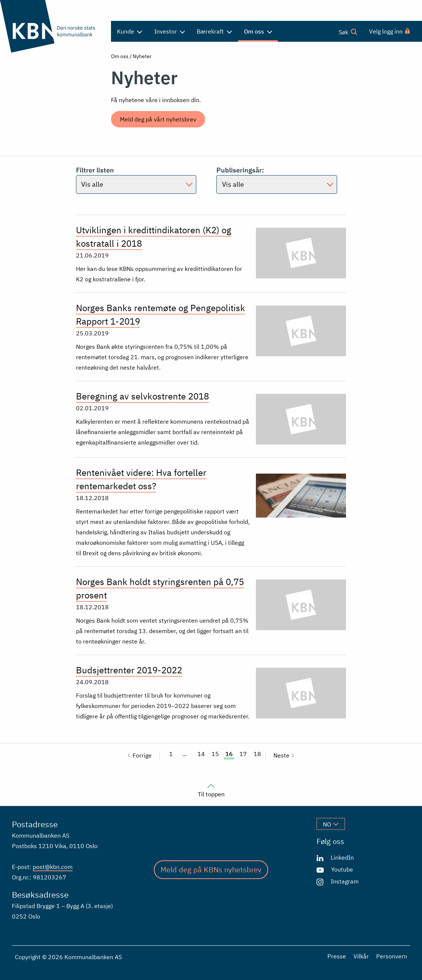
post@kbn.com (53, 867)
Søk (348, 32)
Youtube (342, 869)
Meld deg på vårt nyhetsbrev (158, 119)
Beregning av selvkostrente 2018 (142, 396)
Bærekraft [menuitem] (214, 31)
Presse (337, 956)
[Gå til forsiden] (53, 26)
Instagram (345, 881)
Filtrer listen (136, 180)
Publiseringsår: (277, 180)
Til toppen (211, 790)
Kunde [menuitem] (130, 31)
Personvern (392, 956)
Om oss (120, 56)
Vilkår (361, 956)
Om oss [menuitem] (258, 31)
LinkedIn (342, 857)
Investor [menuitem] (170, 31)
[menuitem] (390, 31)
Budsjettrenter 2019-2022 (129, 670)
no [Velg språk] (331, 824)
